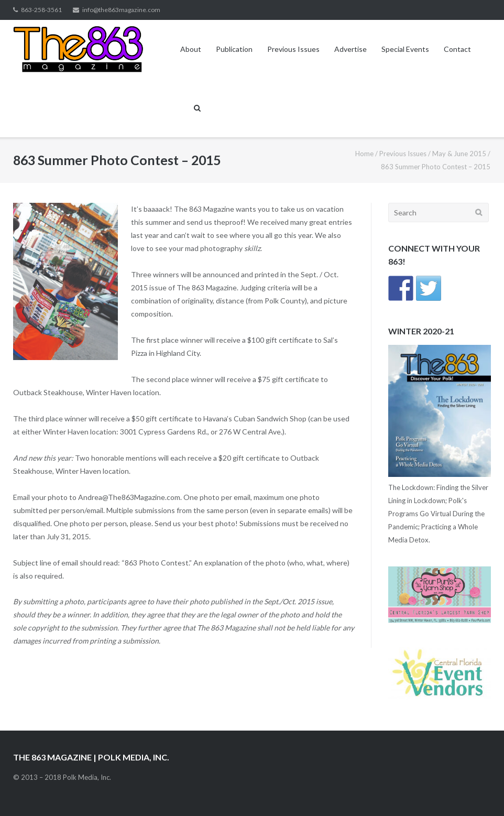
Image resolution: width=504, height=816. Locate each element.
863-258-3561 (41, 10)
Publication (234, 49)
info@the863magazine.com (121, 10)
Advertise (350, 49)
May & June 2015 (459, 154)
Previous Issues (293, 49)
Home (364, 154)
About (191, 49)
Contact (457, 49)
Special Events (405, 49)
